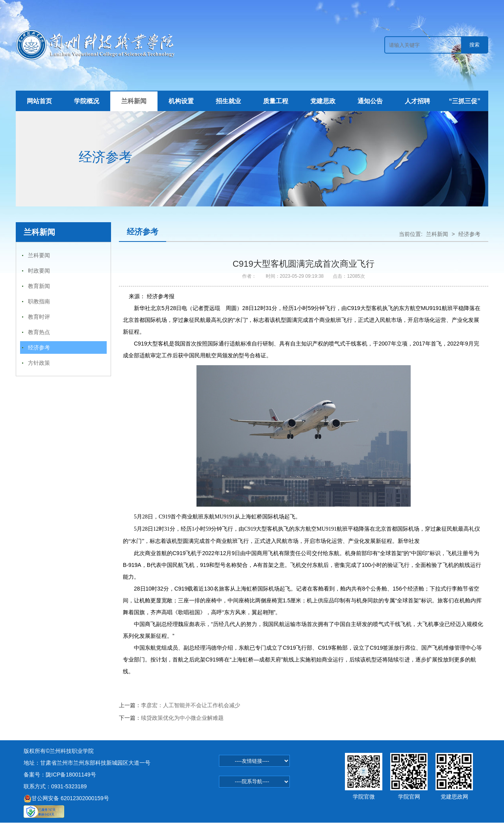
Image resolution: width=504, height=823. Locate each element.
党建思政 (323, 101)
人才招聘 (417, 101)
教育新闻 (39, 286)
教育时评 (39, 317)
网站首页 (39, 101)
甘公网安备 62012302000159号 (66, 798)
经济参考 (39, 347)
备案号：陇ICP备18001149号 (60, 775)
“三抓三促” (465, 101)
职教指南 (39, 301)
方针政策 (39, 363)
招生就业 (228, 101)
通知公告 (370, 101)
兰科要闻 (39, 255)
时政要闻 (39, 271)
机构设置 (181, 101)
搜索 (474, 45)
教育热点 (39, 332)
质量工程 (276, 101)
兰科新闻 (134, 101)
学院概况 (87, 101)
